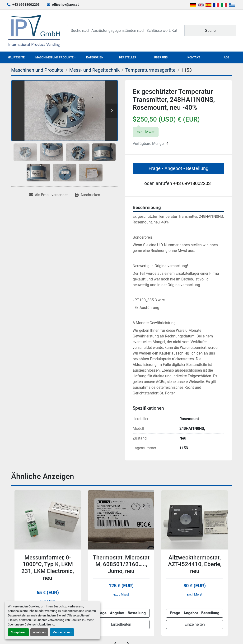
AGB (227, 57)
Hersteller (128, 57)
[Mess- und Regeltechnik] (94, 70)
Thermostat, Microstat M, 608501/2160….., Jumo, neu (121, 564)
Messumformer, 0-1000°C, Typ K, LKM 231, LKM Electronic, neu (48, 568)
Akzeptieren (18, 632)
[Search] (126, 31)
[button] (56, 57)
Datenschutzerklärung (39, 624)
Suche (210, 31)
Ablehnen (39, 632)
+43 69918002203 (26, 5)
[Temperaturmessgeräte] (150, 70)
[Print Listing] (87, 195)
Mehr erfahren (62, 632)
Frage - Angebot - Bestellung (178, 168)
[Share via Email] (49, 195)
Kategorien (95, 57)
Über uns (161, 57)
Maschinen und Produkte (54, 57)
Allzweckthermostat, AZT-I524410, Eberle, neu (195, 564)
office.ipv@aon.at (65, 5)
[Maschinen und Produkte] (37, 70)
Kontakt (194, 57)
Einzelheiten (121, 624)
